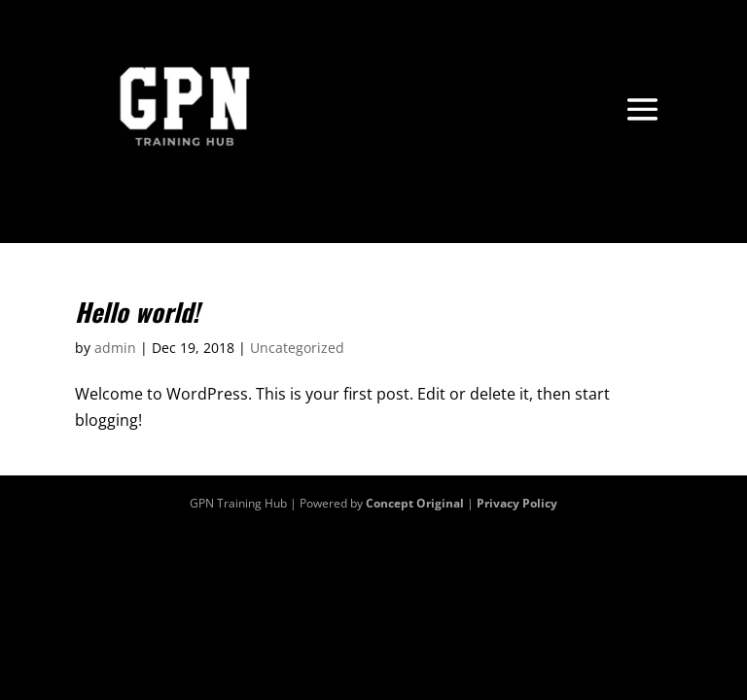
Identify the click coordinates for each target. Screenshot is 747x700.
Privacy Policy (517, 503)
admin (115, 348)
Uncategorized (297, 348)
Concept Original (415, 503)
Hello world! (137, 312)
